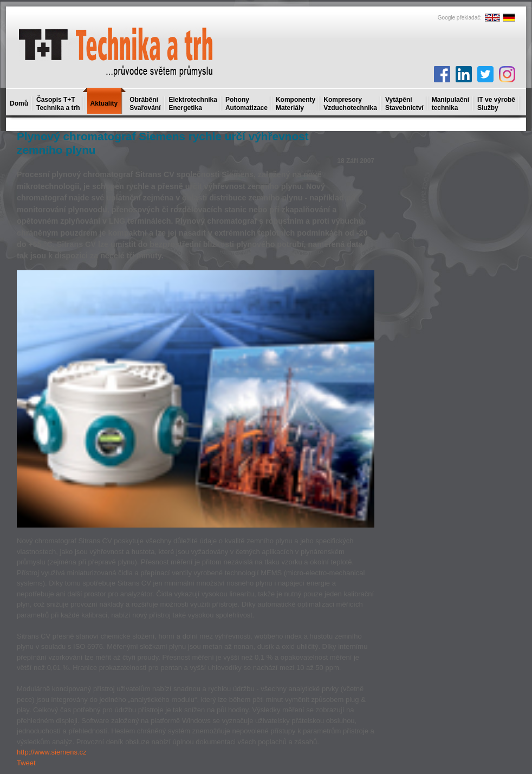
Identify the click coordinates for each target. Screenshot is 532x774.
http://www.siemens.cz (52, 752)
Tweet (26, 763)
